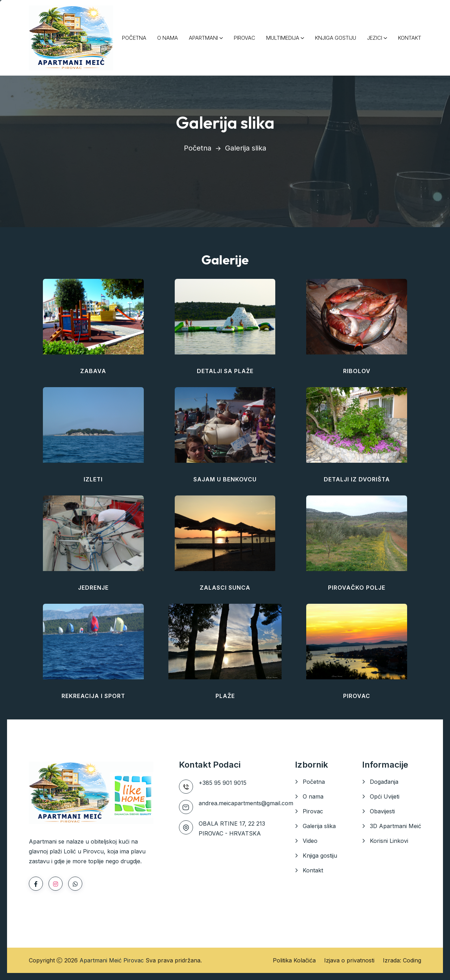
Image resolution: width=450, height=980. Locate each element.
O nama (313, 796)
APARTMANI (203, 38)
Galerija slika (319, 826)
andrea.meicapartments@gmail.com (246, 803)
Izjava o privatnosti (349, 960)
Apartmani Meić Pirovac (112, 960)
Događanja (384, 782)
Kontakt (313, 870)
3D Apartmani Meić (396, 826)
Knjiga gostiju (320, 856)
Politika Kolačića (294, 960)
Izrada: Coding (402, 960)
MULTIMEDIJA (283, 38)
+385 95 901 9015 (223, 783)
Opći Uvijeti (385, 796)
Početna (198, 148)
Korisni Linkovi (389, 841)
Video (310, 841)
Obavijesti (382, 811)
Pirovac (313, 811)
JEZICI (375, 38)
